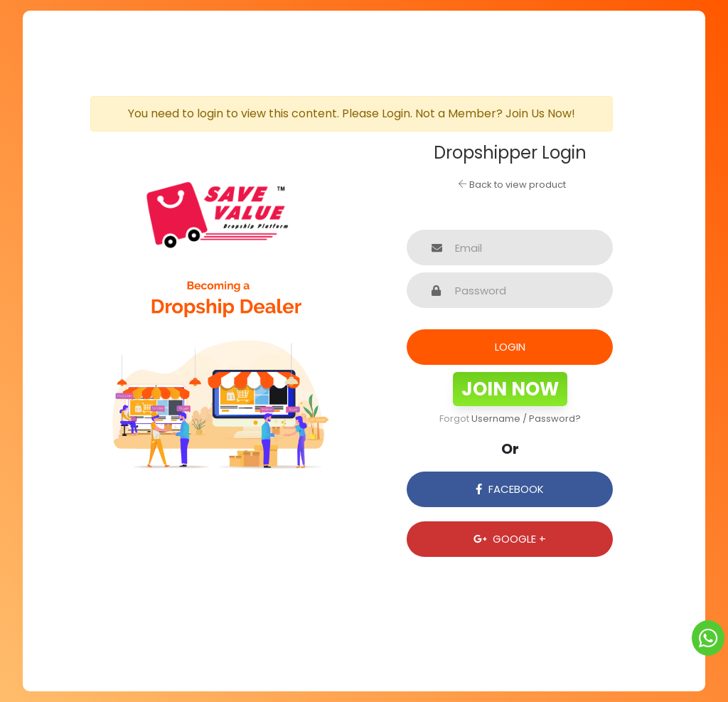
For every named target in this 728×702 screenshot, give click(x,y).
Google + (510, 539)
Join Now (510, 389)
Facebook (509, 489)
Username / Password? (526, 419)
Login (510, 347)
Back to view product (512, 185)
